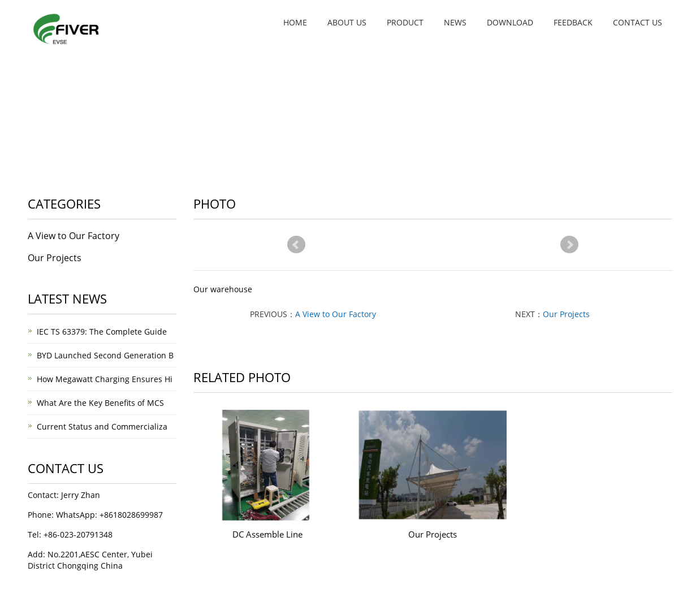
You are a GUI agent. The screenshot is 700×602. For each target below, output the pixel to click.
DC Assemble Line (267, 534)
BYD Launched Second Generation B (105, 355)
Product (405, 22)
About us (347, 22)
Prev (296, 245)
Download (510, 22)
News (455, 22)
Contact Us (638, 22)
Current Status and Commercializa (102, 426)
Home (295, 22)
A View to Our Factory (336, 314)
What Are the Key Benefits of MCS (100, 403)
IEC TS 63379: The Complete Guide (102, 332)
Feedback (573, 22)
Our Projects (566, 314)
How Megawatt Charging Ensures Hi (105, 379)
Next (569, 245)
